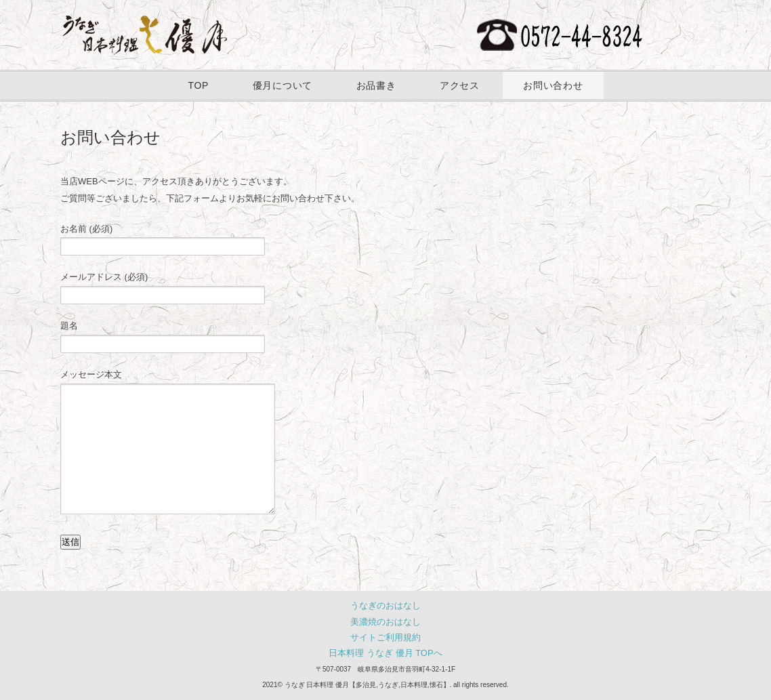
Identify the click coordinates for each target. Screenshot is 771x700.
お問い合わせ (553, 85)
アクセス (460, 85)
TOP (198, 85)
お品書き (376, 85)
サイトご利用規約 (386, 637)
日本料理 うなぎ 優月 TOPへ (385, 653)
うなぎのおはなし (386, 605)
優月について (283, 85)
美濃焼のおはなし (386, 622)
